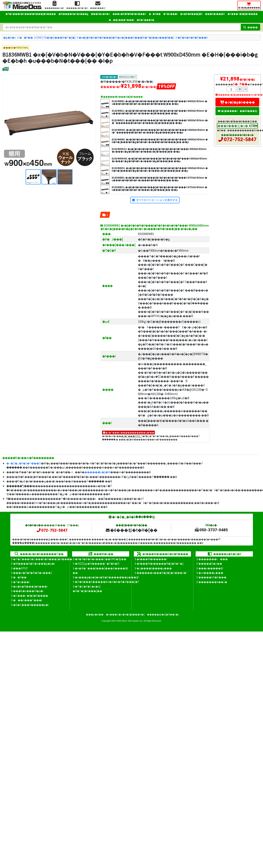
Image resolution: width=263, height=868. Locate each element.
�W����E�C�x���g (73, 14)
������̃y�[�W (97, 472)
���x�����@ (211, 568)
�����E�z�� (210, 563)
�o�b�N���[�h (191, 14)
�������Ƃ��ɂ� (213, 582)
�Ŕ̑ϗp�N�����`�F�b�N (97, 563)
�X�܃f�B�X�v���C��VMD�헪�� (101, 559)
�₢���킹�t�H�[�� (131, 530)
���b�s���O (215, 14)
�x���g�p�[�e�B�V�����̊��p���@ (107, 577)
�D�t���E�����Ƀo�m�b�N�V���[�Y (107, 582)
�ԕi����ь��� (211, 573)
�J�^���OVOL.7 (132, 436)
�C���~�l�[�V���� (243, 14)
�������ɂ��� (213, 559)
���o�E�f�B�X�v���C (129, 14)
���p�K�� (95, 614)
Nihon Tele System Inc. (132, 621)
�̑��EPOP (20, 568)
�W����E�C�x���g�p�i (34, 563)
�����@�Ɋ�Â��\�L (163, 614)
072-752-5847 (240, 139)
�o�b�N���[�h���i (30, 586)
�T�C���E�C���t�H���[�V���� (31, 14)
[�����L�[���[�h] (122, 27)
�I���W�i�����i (152, 559)
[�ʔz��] (6, 69)
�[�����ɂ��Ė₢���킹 (237, 111)
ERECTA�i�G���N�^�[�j (56, 37)
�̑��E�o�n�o (100, 14)
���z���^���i (121, 20)
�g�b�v (10, 37)
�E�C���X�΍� (145, 20)
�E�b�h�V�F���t (193, 37)
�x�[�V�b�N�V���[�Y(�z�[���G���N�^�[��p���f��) (126, 37)
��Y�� (155, 14)
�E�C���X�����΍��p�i (31, 605)
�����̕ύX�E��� (212, 577)
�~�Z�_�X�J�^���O (24, 463)
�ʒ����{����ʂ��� (154, 568)
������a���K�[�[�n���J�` (162, 573)
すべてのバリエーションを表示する (157, 200)
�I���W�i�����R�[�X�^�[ (160, 563)
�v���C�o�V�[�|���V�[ (125, 614)
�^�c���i (170, 14)
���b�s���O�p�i (28, 591)
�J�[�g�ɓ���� (237, 102)
